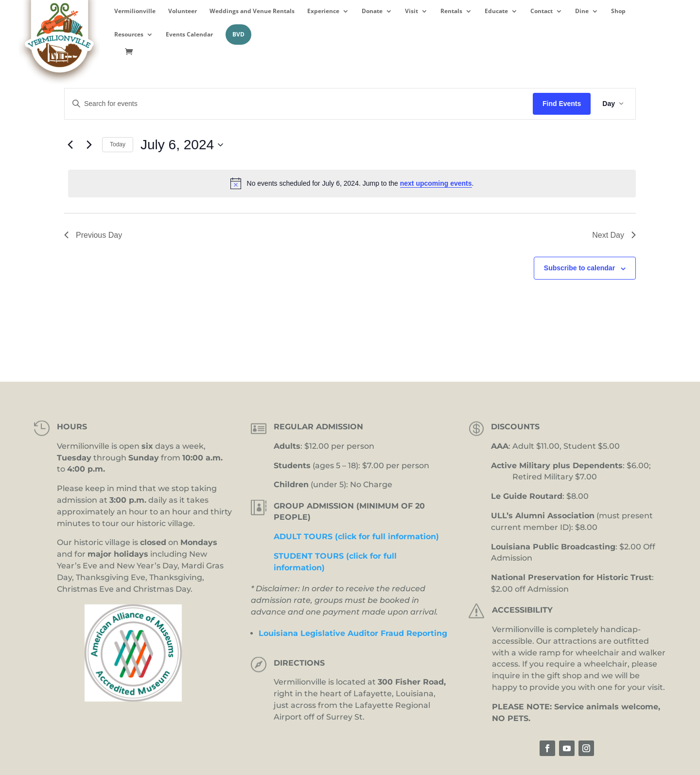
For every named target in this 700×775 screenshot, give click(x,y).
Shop (618, 11)
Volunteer (183, 11)
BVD (238, 34)
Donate (372, 11)
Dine (582, 11)
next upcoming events (436, 183)
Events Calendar (189, 35)
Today (118, 144)
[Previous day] (70, 145)
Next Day (614, 235)
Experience (323, 11)
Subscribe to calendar (579, 268)
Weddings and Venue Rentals (252, 11)
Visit (411, 11)
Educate (496, 11)
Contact (542, 11)
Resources (129, 35)
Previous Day (93, 235)
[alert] (352, 183)
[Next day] (89, 145)
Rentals (451, 11)
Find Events (562, 104)
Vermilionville (135, 11)
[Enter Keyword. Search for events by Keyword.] (299, 104)
